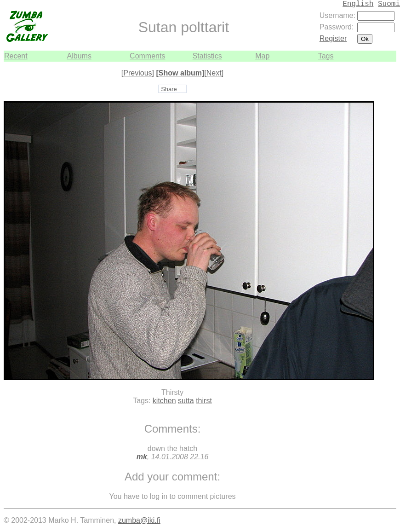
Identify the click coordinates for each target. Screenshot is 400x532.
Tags (326, 56)
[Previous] (138, 73)
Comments (147, 56)
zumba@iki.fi (139, 520)
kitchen (164, 401)
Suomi (389, 4)
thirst (204, 401)
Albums (79, 56)
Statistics (207, 56)
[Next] (214, 73)
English (358, 4)
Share (169, 89)
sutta (186, 401)
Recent (16, 56)
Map (262, 56)
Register (333, 38)
